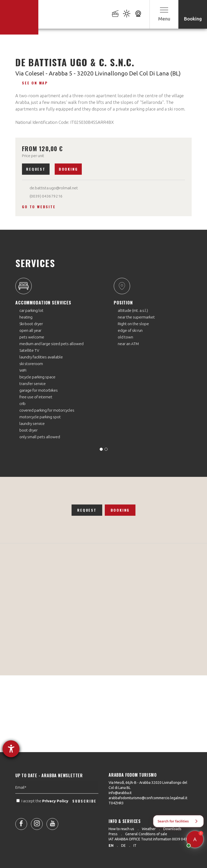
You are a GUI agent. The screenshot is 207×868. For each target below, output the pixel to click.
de (123, 845)
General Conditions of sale (146, 834)
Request (36, 169)
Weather (149, 829)
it (135, 845)
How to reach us (121, 829)
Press (113, 834)
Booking (68, 169)
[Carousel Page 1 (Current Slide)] (101, 449)
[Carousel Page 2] (106, 449)
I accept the (43, 811)
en (111, 845)
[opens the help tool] (11, 749)
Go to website (39, 207)
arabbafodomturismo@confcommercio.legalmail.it (148, 798)
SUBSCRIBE (84, 811)
